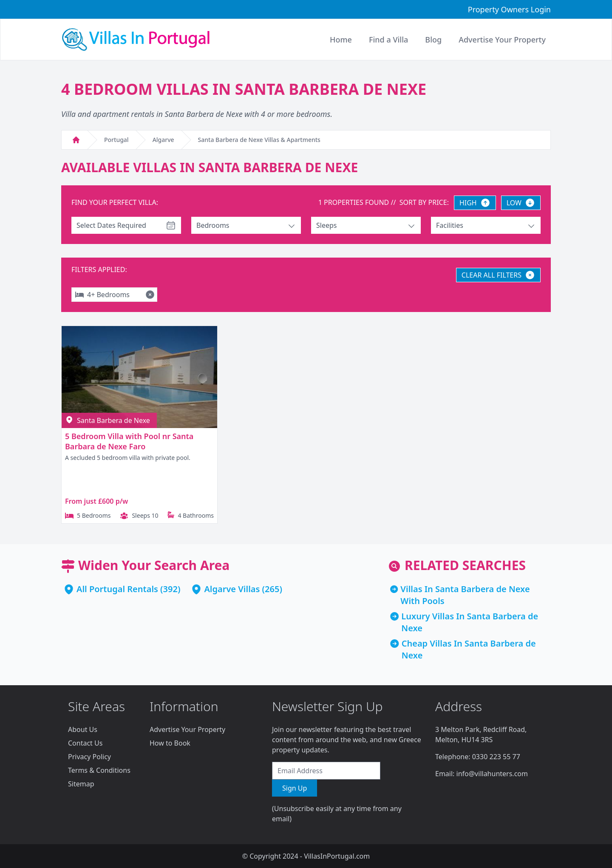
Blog (433, 40)
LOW (521, 203)
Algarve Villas (232, 589)
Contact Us (85, 743)
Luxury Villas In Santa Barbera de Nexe (470, 622)
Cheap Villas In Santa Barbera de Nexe (469, 649)
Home (341, 40)
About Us (83, 729)
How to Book (170, 743)
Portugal (116, 140)
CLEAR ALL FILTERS (498, 275)
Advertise (502, 40)
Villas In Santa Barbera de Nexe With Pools (465, 595)
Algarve (163, 140)
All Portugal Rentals (117, 589)
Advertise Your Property (187, 729)
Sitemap (81, 784)
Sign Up (295, 788)
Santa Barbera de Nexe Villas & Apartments (259, 140)
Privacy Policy (89, 757)
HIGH (475, 203)
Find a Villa (388, 40)
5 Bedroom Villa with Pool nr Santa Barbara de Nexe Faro (129, 441)
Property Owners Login (509, 9)
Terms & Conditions (99, 770)
